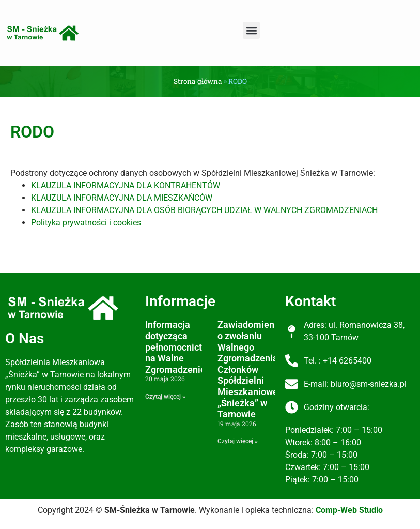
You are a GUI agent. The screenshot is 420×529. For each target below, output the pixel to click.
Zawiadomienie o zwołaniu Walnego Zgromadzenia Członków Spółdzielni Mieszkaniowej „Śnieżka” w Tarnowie (250, 369)
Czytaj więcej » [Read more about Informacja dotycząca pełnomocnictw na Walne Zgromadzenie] (165, 397)
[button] (251, 30)
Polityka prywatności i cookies (86, 223)
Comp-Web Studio (349, 510)
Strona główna (198, 81)
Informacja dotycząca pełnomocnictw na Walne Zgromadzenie (177, 347)
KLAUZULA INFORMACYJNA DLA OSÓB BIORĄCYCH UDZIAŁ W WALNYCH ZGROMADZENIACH (204, 210)
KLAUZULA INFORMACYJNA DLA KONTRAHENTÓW (126, 185)
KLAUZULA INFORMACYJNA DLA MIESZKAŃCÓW (122, 198)
